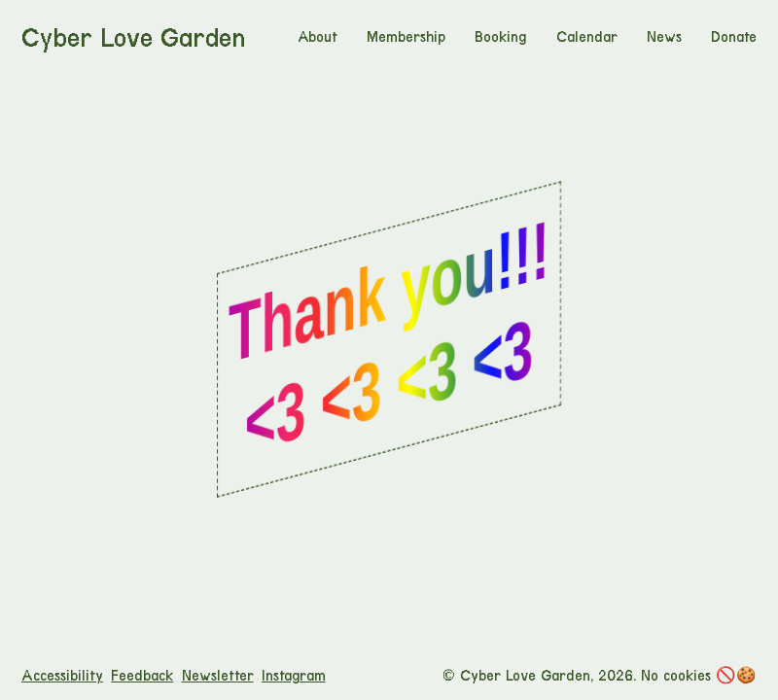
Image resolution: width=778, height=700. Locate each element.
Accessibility (62, 676)
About (318, 37)
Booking (500, 37)
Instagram (294, 676)
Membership (406, 37)
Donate (734, 37)
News (664, 37)
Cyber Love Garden (133, 38)
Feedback (142, 676)
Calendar (587, 37)
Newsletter (218, 676)
